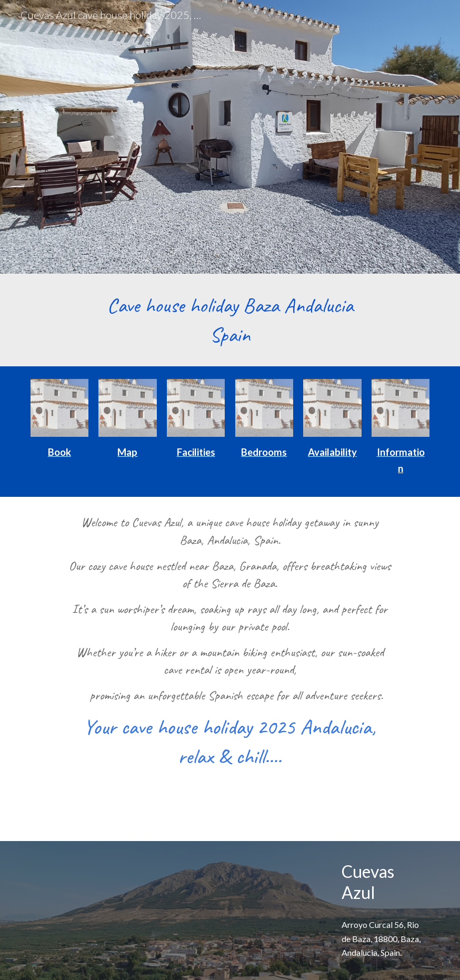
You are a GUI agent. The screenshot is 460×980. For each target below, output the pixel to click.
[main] (230, 320)
